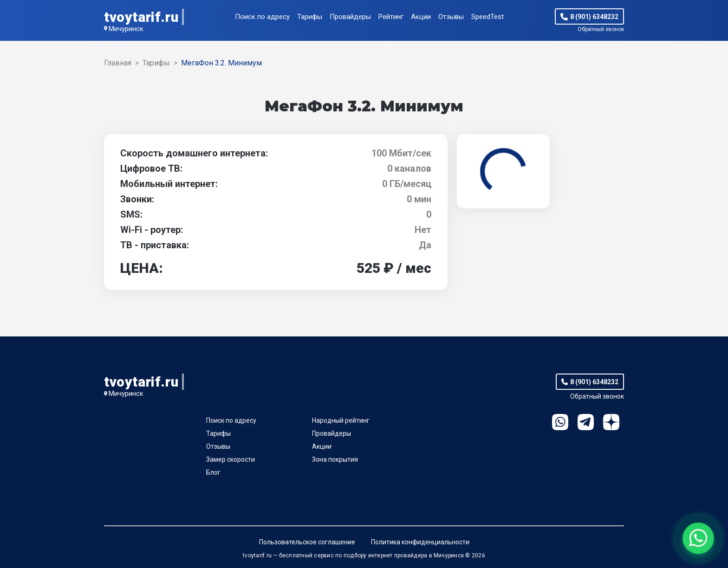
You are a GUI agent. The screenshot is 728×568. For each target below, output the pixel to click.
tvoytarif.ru (141, 17)
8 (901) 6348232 (594, 17)
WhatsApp (560, 422)
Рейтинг (391, 17)
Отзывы (451, 17)
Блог (213, 472)
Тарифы (310, 17)
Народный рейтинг (341, 420)
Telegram (586, 422)
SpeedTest (487, 17)
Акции (421, 17)
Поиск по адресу (262, 17)
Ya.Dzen (611, 422)
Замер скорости (231, 459)
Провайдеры (350, 17)
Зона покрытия (335, 459)
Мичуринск (126, 29)
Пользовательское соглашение (307, 542)
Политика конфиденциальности (420, 542)
